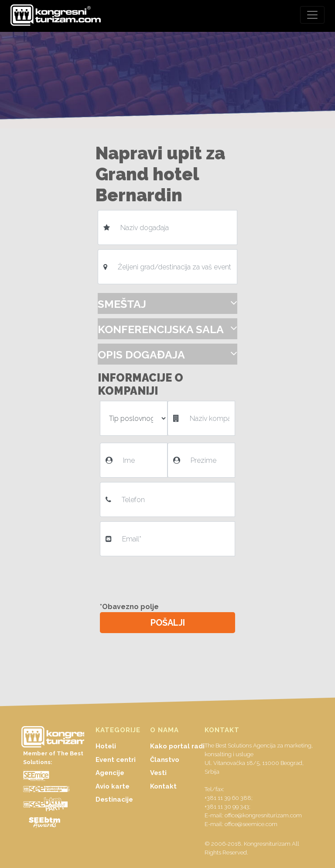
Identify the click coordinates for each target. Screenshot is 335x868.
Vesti (158, 773)
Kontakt (163, 786)
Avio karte (113, 786)
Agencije (110, 773)
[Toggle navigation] (312, 15)
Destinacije (114, 799)
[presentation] (168, 578)
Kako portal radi (177, 746)
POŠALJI (168, 623)
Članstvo (165, 760)
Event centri (116, 760)
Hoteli (106, 746)
